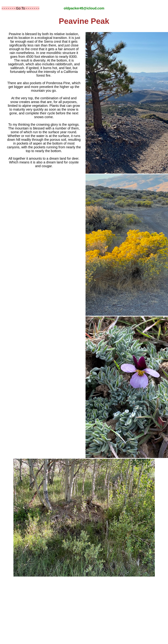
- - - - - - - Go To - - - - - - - (20, 8)
